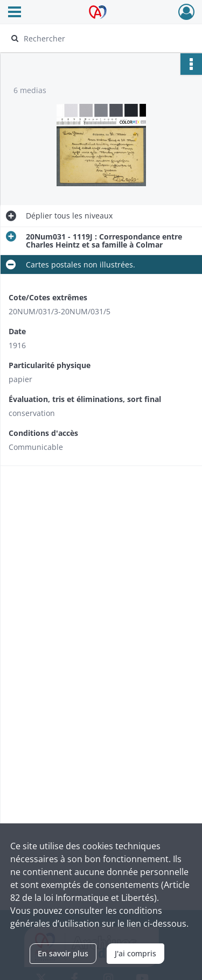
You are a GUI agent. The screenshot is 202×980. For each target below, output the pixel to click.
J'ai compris (135, 953)
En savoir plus (63, 953)
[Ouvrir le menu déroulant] (15, 13)
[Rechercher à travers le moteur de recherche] (100, 38)
